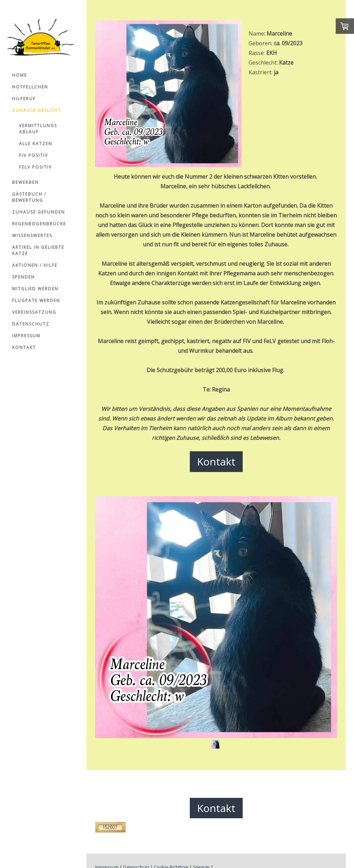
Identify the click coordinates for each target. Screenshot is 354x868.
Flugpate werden (36, 300)
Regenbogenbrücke (39, 224)
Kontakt (24, 347)
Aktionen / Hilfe (35, 265)
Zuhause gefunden (39, 212)
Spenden (24, 277)
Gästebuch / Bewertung (29, 197)
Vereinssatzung (34, 312)
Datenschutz (31, 324)
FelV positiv (35, 167)
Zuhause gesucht (37, 110)
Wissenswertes (32, 235)
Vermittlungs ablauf (38, 129)
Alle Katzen (36, 144)
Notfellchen (30, 87)
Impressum (26, 336)
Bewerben (25, 182)
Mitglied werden (35, 289)
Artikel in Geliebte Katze (38, 250)
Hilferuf (24, 99)
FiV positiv (34, 155)
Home (20, 75)
